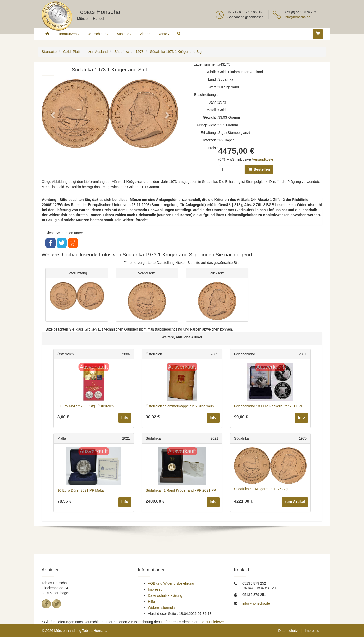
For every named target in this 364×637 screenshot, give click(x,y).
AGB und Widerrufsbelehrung (171, 583)
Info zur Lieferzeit (212, 622)
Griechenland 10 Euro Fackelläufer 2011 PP (269, 406)
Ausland (124, 34)
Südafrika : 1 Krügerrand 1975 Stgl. (262, 489)
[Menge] (232, 169)
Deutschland (98, 34)
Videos (145, 34)
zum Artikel (295, 501)
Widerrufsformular (162, 608)
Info (125, 417)
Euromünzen (68, 34)
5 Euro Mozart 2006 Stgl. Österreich (86, 406)
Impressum (157, 589)
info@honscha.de (297, 17)
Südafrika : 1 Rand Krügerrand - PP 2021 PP (181, 490)
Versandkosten (264, 159)
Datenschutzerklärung (165, 595)
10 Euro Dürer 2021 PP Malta (81, 490)
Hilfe (151, 602)
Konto (164, 34)
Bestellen (259, 169)
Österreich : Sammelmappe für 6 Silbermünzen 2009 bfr (189, 406)
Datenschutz (288, 631)
